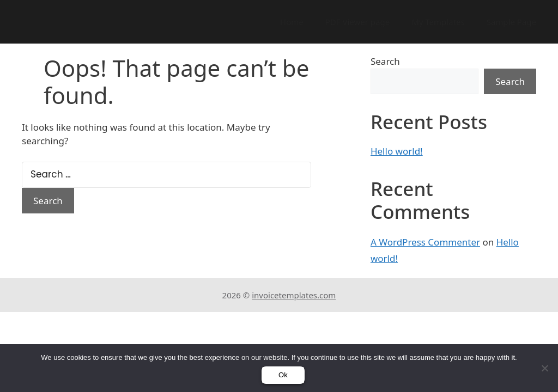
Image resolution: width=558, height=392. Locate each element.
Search (385, 61)
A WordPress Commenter (425, 242)
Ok (283, 375)
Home (292, 22)
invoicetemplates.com (294, 295)
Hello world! (397, 151)
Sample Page (511, 22)
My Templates (438, 22)
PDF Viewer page (357, 22)
